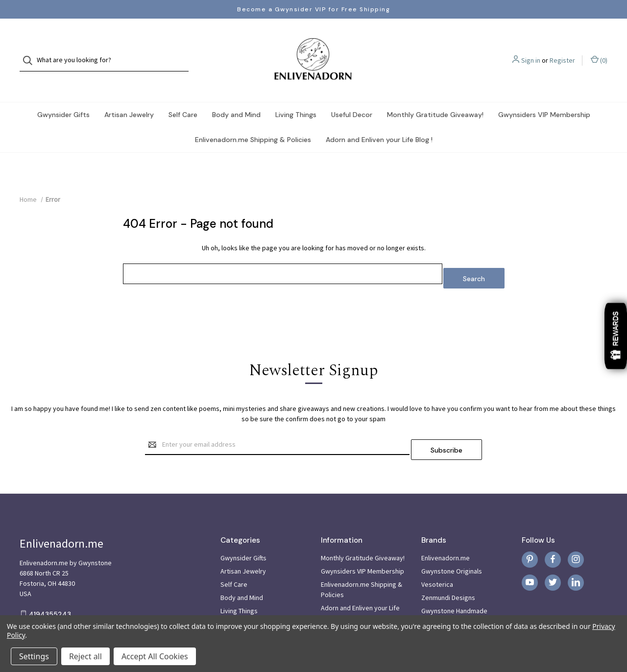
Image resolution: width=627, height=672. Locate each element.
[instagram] (576, 531)
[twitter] (553, 554)
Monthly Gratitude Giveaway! (435, 95)
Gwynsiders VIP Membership (544, 95)
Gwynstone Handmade (454, 582)
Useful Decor (352, 95)
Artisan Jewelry (129, 95)
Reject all (85, 656)
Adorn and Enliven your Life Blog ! (379, 120)
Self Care (183, 95)
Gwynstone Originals (452, 542)
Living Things (296, 95)
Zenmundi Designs (448, 569)
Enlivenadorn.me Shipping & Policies (253, 120)
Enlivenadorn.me (446, 529)
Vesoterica (437, 555)
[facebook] (553, 531)
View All (432, 595)
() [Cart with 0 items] (599, 50)
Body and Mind (236, 95)
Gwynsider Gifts (63, 95)
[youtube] (530, 554)
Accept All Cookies (155, 656)
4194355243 (50, 585)
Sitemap (333, 602)
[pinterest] (530, 531)
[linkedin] (576, 554)
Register (562, 50)
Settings (34, 656)
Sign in (531, 50)
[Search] (31, 51)
